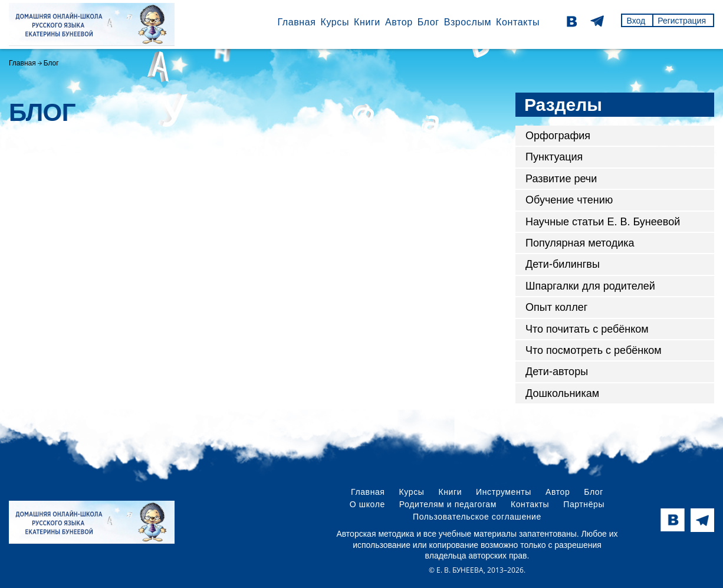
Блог (428, 22)
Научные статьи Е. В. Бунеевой (603, 222)
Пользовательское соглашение (477, 517)
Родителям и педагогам (448, 504)
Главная (296, 22)
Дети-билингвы (563, 264)
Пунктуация (554, 157)
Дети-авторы (557, 372)
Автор (399, 22)
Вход (636, 21)
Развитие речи (561, 179)
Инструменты (504, 492)
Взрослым (468, 22)
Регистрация (682, 21)
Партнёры (584, 504)
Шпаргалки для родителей (590, 286)
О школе (367, 504)
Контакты (518, 22)
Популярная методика (580, 243)
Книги (367, 22)
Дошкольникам (562, 393)
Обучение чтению (569, 200)
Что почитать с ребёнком (587, 329)
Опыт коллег (556, 307)
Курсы (335, 22)
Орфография (558, 136)
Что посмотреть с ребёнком (594, 350)
